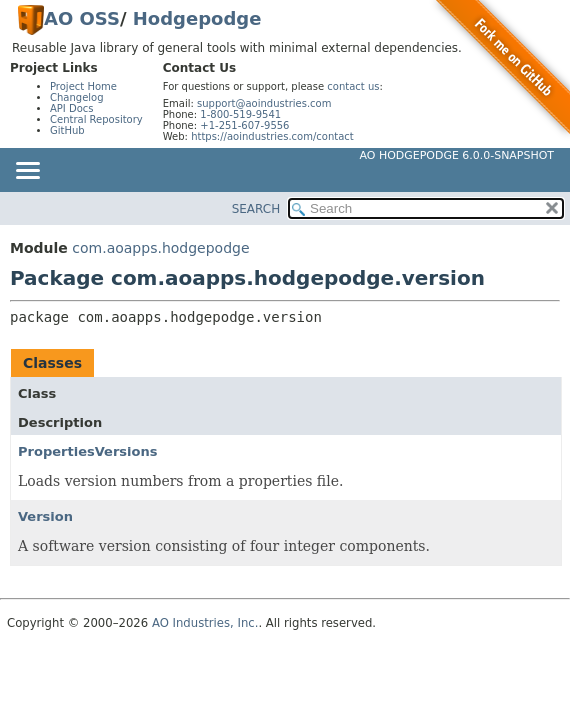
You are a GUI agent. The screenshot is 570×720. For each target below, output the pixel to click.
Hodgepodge (197, 18)
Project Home (83, 86)
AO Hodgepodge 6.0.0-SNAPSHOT (457, 155)
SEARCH (256, 209)
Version (45, 516)
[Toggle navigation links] (27, 172)
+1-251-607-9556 (244, 125)
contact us (353, 86)
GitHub (67, 130)
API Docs (72, 108)
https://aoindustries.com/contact (272, 136)
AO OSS (82, 18)
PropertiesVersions (88, 451)
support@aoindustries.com (264, 103)
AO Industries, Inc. (205, 623)
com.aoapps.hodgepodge (160, 248)
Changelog (77, 97)
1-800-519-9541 (240, 114)
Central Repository (96, 119)
